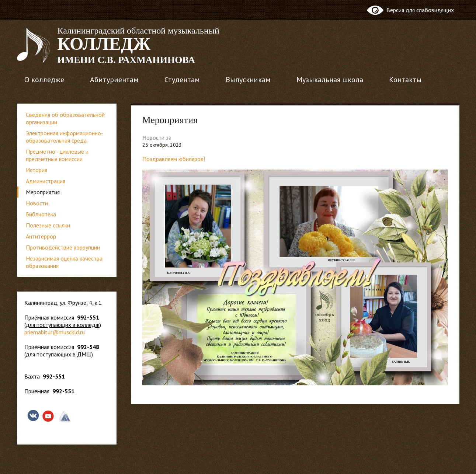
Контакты (405, 80)
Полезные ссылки (48, 225)
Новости (37, 203)
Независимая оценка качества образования (64, 262)
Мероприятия (43, 192)
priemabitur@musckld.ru (55, 332)
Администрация (46, 181)
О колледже (44, 80)
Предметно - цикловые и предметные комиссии (57, 155)
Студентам (182, 80)
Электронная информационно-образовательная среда (65, 137)
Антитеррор (41, 236)
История (37, 170)
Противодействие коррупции (63, 247)
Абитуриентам (114, 80)
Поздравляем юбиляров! (174, 159)
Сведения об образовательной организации (65, 118)
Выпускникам (248, 80)
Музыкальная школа (330, 80)
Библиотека (41, 214)
